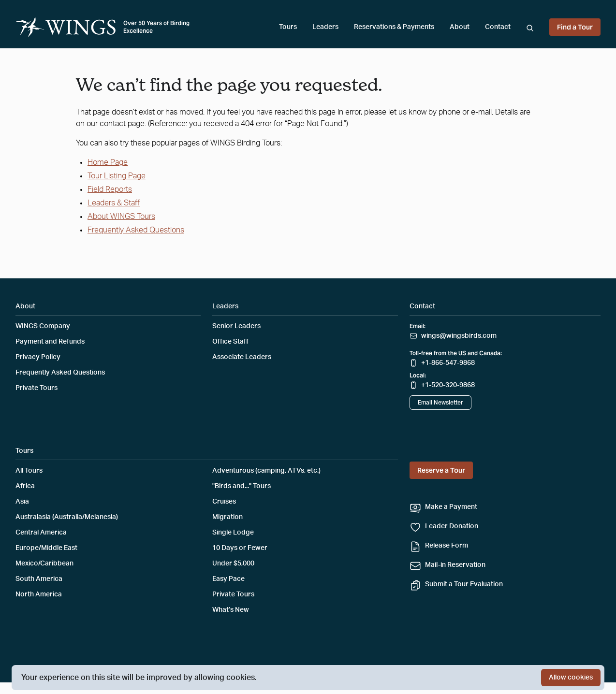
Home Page (108, 162)
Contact (498, 27)
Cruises (224, 502)
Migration (227, 517)
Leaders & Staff (114, 203)
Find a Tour (575, 27)
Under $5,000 (233, 564)
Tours (288, 27)
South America (39, 579)
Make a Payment (451, 507)
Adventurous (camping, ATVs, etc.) (266, 471)
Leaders (325, 27)
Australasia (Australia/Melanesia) (67, 517)
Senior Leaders (236, 326)
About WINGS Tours (121, 217)
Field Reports (110, 189)
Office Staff (230, 342)
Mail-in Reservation (455, 565)
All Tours (29, 471)
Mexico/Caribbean (44, 564)
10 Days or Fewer (240, 548)
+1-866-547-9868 (448, 363)
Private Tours (37, 388)
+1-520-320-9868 (448, 385)
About (460, 27)
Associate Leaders (242, 357)
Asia (22, 502)
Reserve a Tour (441, 470)
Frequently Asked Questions (136, 230)
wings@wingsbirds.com (459, 336)
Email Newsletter (440, 403)
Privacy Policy (38, 357)
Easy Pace (228, 579)
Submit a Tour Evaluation (464, 584)
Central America (41, 533)
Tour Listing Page (117, 176)
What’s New (231, 610)
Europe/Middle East (46, 548)
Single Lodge (233, 533)
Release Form (447, 546)
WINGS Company (43, 326)
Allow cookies (571, 678)
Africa (25, 486)
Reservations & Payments (394, 27)
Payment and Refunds (50, 342)
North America (39, 594)
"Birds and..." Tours (242, 486)
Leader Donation (452, 526)
